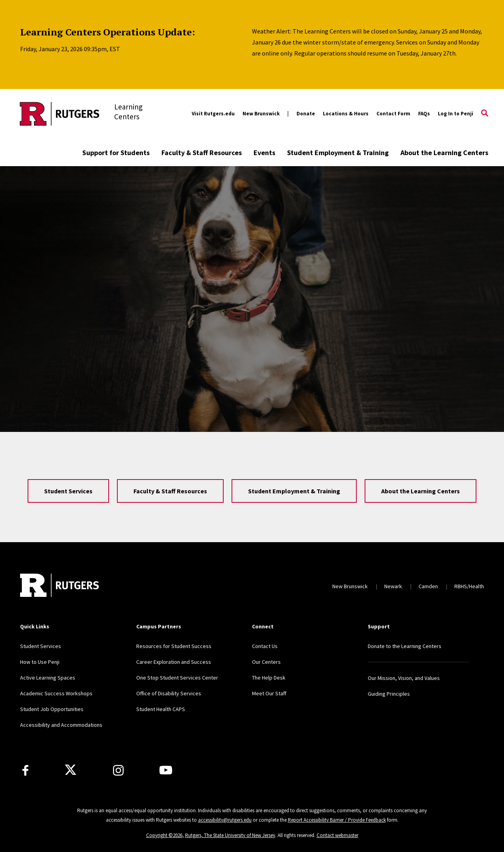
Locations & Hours (346, 114)
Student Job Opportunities (52, 709)
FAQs (424, 114)
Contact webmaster (337, 835)
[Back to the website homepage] (60, 114)
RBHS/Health (469, 586)
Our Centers (266, 662)
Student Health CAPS (161, 709)
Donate (306, 114)
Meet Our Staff (269, 693)
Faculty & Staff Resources (202, 153)
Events (264, 153)
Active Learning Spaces (48, 678)
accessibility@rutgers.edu (225, 820)
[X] (70, 770)
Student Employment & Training (338, 153)
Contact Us (265, 646)
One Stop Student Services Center (177, 678)
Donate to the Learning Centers (405, 646)
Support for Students (116, 153)
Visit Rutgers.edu (213, 114)
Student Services (68, 491)
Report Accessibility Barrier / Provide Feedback (337, 820)
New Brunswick (261, 114)
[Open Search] (485, 114)
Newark (393, 586)
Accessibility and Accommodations (61, 725)
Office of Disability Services (169, 693)
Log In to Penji (456, 114)
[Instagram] (118, 770)
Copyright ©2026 (164, 835)
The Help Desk (269, 678)
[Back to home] (59, 586)
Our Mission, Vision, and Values (404, 678)
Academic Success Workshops (56, 693)
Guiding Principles (389, 694)
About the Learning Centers (444, 153)
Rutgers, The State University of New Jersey (230, 835)
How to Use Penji (40, 662)
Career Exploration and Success (174, 662)
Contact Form (393, 114)
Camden (428, 586)
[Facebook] (25, 770)
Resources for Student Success (174, 646)
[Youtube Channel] (166, 770)
